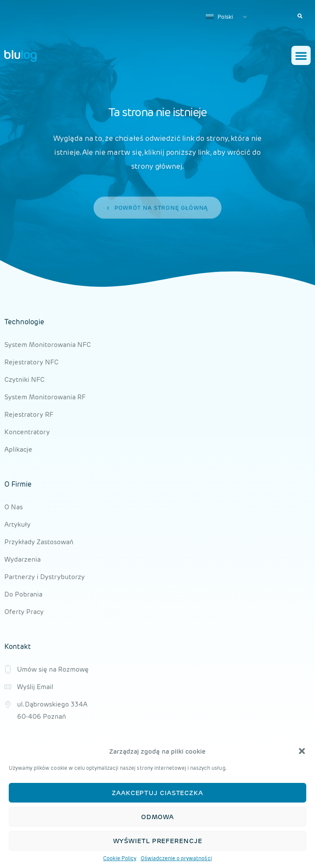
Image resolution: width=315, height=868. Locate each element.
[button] (302, 751)
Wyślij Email (35, 687)
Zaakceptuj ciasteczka (157, 793)
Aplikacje (18, 449)
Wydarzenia (22, 559)
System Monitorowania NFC (48, 345)
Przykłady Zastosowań (39, 542)
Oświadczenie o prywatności (176, 858)
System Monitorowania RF (45, 397)
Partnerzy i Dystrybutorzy (45, 577)
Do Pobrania (23, 594)
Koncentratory (27, 432)
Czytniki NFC (24, 379)
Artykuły (17, 524)
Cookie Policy (119, 858)
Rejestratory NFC (31, 362)
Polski (219, 17)
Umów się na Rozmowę (53, 669)
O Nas (14, 507)
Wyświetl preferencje (158, 841)
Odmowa (157, 817)
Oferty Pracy (24, 612)
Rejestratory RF (29, 414)
